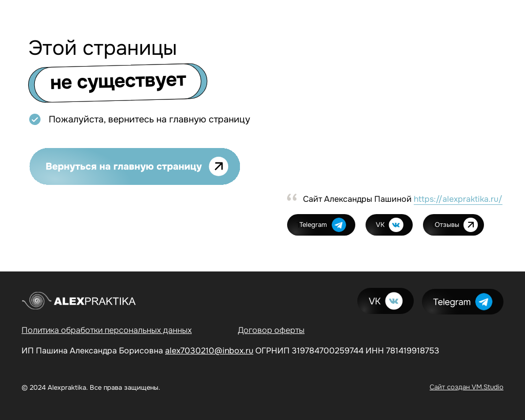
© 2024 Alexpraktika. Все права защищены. (91, 387)
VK (380, 225)
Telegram (313, 225)
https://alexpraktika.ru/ (458, 199)
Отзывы (447, 225)
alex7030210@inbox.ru (209, 351)
